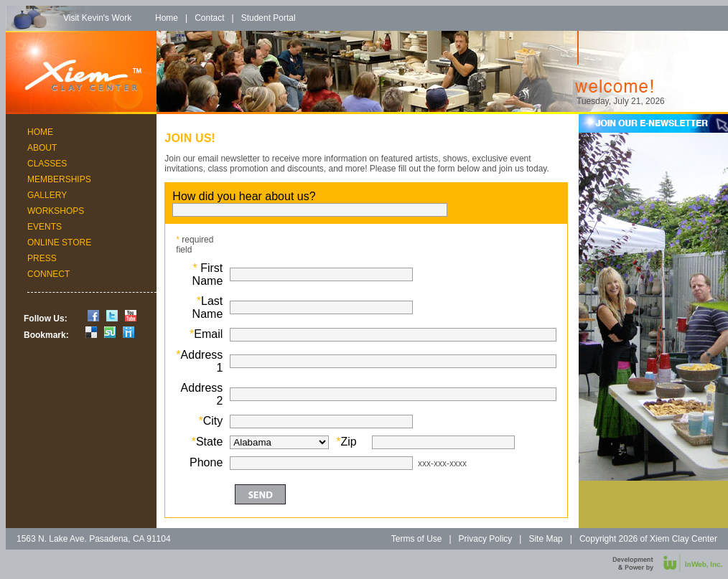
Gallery (47, 195)
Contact (209, 18)
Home (167, 18)
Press (42, 258)
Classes (47, 164)
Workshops (56, 211)
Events (45, 227)
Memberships (59, 179)
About (42, 148)
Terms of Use (417, 539)
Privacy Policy (486, 539)
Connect (48, 274)
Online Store (59, 243)
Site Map (545, 539)
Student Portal (269, 18)
